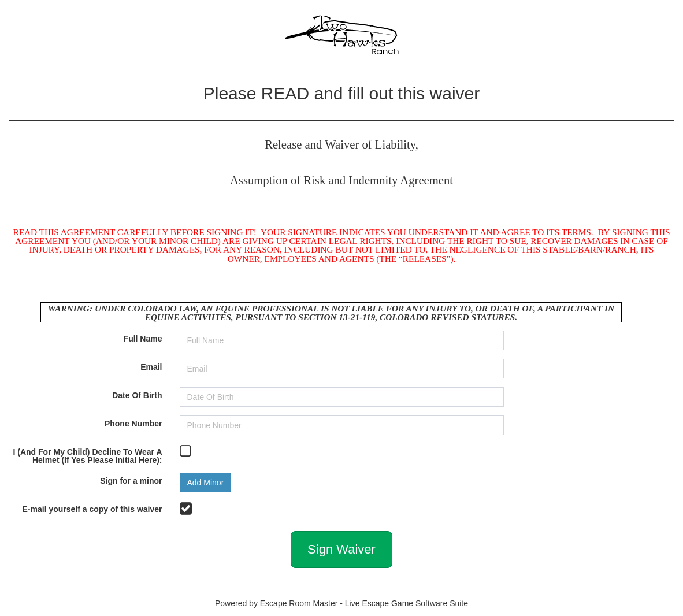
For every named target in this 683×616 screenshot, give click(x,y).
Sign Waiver (341, 549)
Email (151, 367)
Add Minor (206, 483)
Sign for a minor (131, 480)
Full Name (143, 338)
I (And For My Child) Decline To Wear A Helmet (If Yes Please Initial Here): (88, 456)
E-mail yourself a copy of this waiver (92, 509)
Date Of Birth (137, 395)
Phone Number (133, 423)
